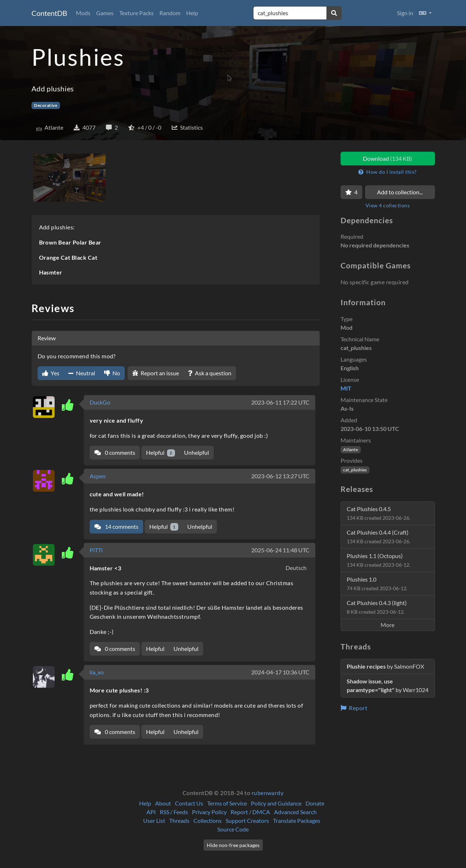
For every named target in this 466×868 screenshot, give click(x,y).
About (163, 803)
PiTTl (96, 550)
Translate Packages (297, 821)
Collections (208, 821)
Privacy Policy (209, 812)
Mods (83, 13)
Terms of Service (227, 803)
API (151, 812)
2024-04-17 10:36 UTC (280, 672)
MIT (346, 388)
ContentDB (49, 13)
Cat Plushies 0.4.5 (379, 513)
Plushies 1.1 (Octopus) (379, 560)
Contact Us (189, 803)
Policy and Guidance (276, 803)
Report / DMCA (250, 812)
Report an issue (156, 373)
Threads (179, 821)
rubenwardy (268, 793)
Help (192, 13)
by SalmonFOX (385, 666)
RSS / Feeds (174, 812)
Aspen (98, 476)
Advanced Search (295, 812)
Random (170, 13)
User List (154, 821)
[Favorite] (351, 192)
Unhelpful (196, 452)
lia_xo (97, 672)
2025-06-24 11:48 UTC (280, 550)
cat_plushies (355, 470)
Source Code (233, 829)
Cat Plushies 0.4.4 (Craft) (379, 537)
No (112, 373)
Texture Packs (136, 13)
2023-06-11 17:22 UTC (280, 402)
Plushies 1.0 (377, 584)
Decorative (46, 105)
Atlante (350, 450)
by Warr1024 (388, 685)
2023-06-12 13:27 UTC (280, 476)
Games (105, 13)
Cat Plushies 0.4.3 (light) (377, 607)
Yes (51, 373)
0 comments (115, 452)
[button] (425, 13)
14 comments (116, 526)
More (388, 625)
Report (354, 708)
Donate (315, 803)
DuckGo (100, 402)
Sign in (405, 13)
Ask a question (210, 373)
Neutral (82, 373)
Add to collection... (400, 192)
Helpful (161, 453)
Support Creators (247, 821)
